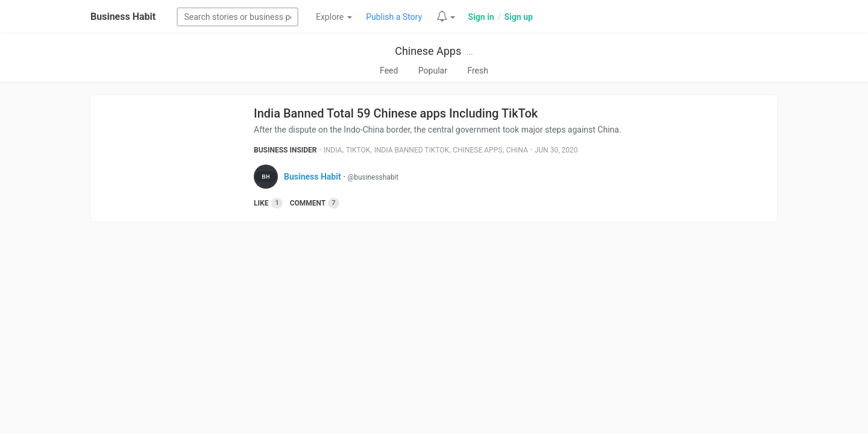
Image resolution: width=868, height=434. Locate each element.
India (333, 150)
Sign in (481, 17)
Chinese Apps (428, 51)
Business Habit (123, 17)
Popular (433, 71)
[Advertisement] (434, 325)
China (517, 150)
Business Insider (285, 150)
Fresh (478, 71)
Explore (334, 17)
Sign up (518, 17)
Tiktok (358, 150)
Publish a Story (394, 17)
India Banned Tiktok (412, 150)
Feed (389, 71)
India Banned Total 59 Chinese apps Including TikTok (396, 113)
